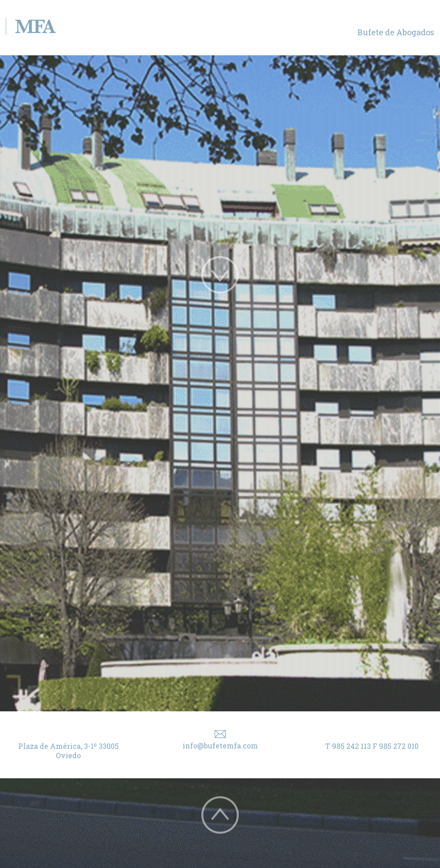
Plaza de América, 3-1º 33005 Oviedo (68, 751)
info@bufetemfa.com (220, 745)
